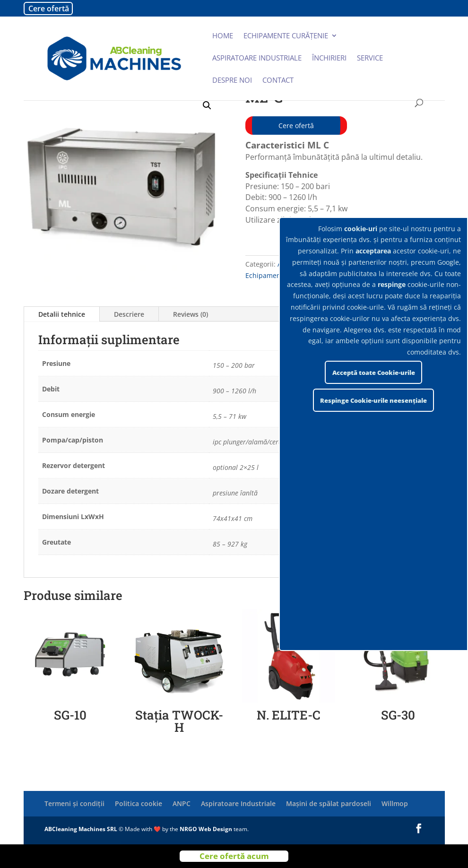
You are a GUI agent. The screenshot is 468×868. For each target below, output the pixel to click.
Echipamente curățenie (286, 36)
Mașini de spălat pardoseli (329, 803)
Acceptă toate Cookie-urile (374, 373)
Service (370, 58)
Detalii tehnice (62, 314)
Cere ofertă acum (234, 856)
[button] (207, 105)
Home (223, 36)
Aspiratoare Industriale (238, 803)
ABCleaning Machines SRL (82, 829)
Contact (278, 81)
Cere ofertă (49, 9)
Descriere (129, 314)
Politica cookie (139, 803)
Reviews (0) (191, 314)
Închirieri (329, 58)
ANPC (182, 803)
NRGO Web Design (206, 829)
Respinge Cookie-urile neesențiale (373, 400)
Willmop (395, 803)
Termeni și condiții (74, 803)
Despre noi (232, 81)
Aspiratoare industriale (257, 58)
